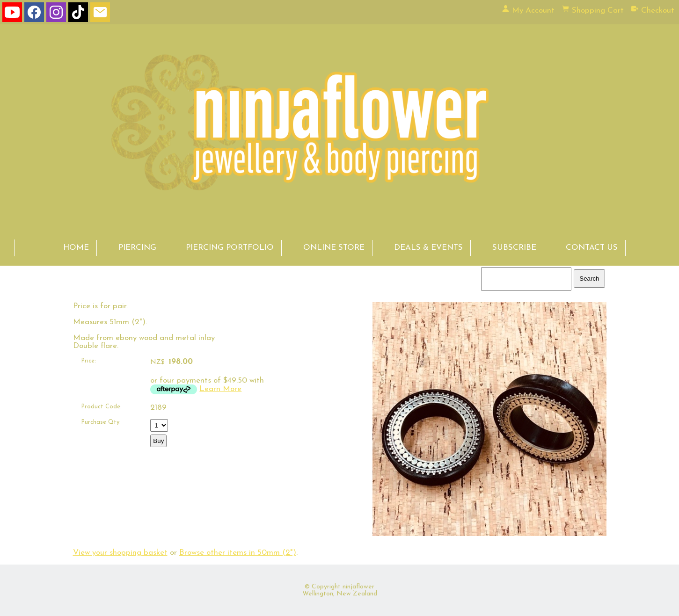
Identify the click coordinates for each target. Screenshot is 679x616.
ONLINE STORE (334, 248)
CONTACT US (592, 248)
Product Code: (101, 407)
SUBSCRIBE (514, 248)
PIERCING (137, 248)
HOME (76, 248)
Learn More (220, 389)
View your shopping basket (120, 553)
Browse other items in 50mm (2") (238, 553)
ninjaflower (358, 587)
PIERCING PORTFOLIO (230, 248)
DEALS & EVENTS (428, 248)
